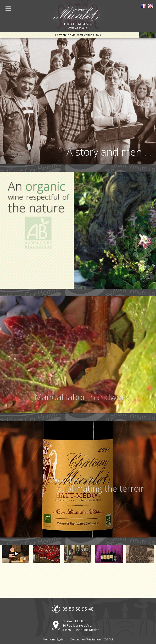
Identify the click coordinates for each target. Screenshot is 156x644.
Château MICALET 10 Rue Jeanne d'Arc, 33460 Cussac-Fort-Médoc (81, 625)
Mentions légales (54, 639)
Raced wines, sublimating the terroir (96, 485)
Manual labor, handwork (83, 397)
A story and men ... (109, 152)
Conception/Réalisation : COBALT (92, 639)
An (38, 198)
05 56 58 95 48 (78, 609)
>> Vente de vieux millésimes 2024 (78, 35)
